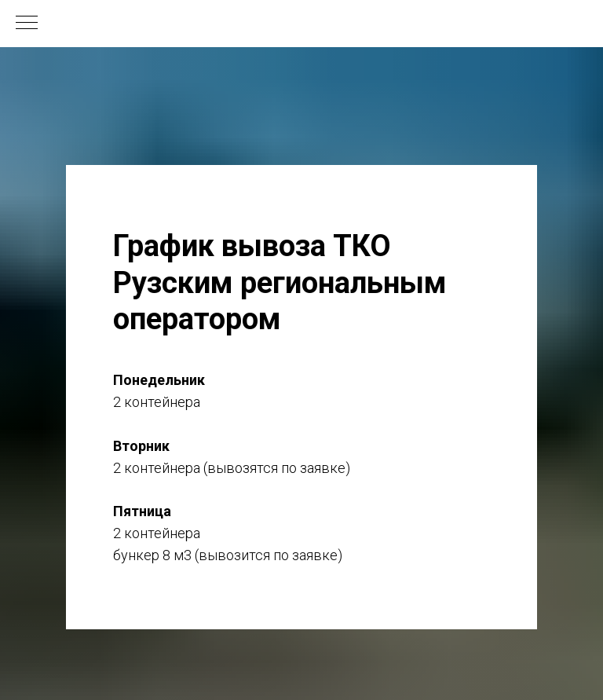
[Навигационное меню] (27, 24)
